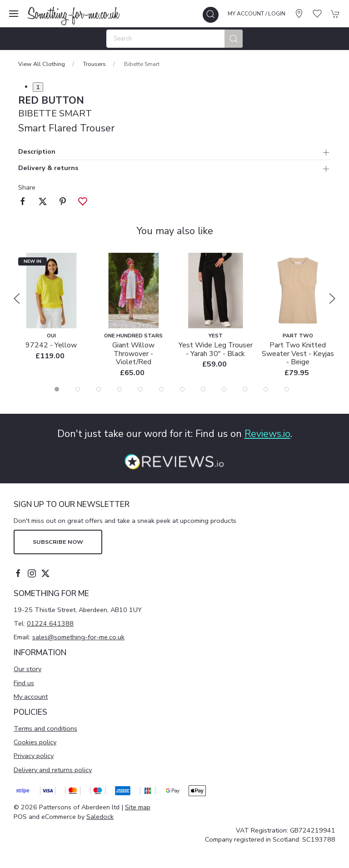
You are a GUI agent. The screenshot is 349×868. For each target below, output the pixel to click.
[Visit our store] (299, 14)
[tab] (57, 389)
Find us (24, 683)
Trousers (95, 64)
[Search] (174, 39)
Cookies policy (35, 742)
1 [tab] (38, 87)
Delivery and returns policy (53, 770)
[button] (14, 14)
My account (31, 697)
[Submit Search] (234, 39)
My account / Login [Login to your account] (257, 14)
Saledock (100, 817)
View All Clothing (42, 64)
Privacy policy (34, 756)
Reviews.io (267, 434)
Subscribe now (58, 542)
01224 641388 (50, 623)
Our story (27, 669)
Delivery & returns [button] (48, 168)
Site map (138, 807)
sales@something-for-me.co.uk (78, 637)
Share (27, 187)
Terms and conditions (45, 728)
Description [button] (37, 152)
